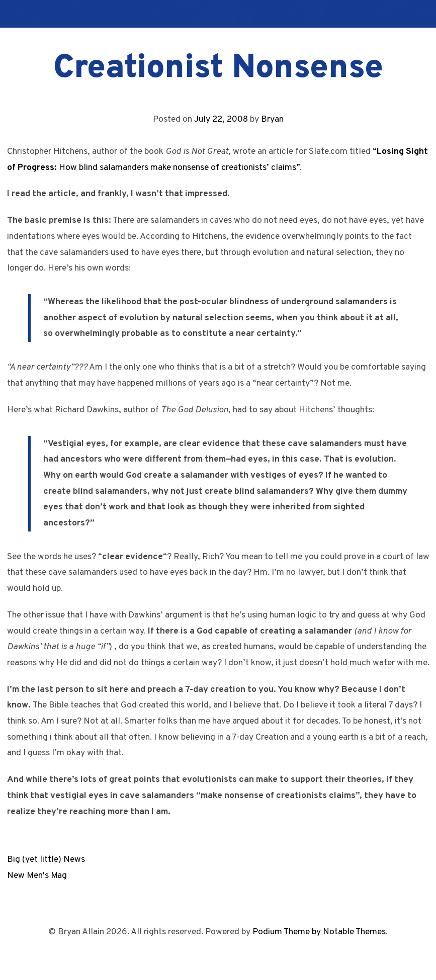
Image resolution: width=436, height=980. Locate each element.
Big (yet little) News (46, 860)
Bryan (272, 119)
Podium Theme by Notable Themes (319, 932)
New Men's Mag (37, 876)
